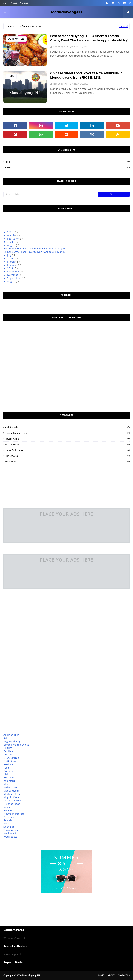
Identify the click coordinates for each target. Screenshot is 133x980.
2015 (10, 268)
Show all (123, 26)
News (7, 807)
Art (5, 738)
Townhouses (11, 830)
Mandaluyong (11, 791)
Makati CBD (10, 787)
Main (6, 784)
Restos (67, 167)
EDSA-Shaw (10, 761)
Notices (8, 810)
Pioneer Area (67, 456)
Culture (8, 748)
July (10, 255)
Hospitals (9, 778)
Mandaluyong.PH (66, 12)
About (14, 3)
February (13, 239)
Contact (24, 3)
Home (5, 3)
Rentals (8, 820)
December (14, 272)
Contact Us (124, 975)
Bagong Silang (12, 741)
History (8, 774)
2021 (10, 232)
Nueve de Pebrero (67, 450)
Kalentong (9, 781)
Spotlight (9, 827)
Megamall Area (67, 444)
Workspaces (10, 837)
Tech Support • (60, 47)
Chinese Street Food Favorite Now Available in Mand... (35, 252)
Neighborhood (12, 804)
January (12, 265)
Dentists (8, 751)
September (14, 278)
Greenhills (9, 771)
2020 (10, 242)
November (14, 275)
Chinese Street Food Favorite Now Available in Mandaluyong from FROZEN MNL (86, 75)
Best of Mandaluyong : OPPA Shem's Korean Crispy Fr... (35, 249)
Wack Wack (67, 462)
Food (11, 76)
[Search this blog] (51, 194)
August (12, 245)
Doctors (8, 755)
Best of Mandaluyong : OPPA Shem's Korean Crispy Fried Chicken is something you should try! (89, 38)
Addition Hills (16, 39)
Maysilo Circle (67, 439)
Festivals (8, 764)
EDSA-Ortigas (11, 758)
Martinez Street (12, 794)
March (11, 235)
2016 (10, 258)
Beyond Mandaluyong (67, 433)
